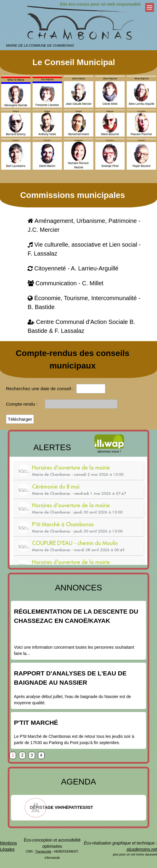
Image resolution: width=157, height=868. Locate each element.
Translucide (43, 851)
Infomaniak (52, 858)
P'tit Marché (36, 723)
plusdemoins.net (142, 849)
